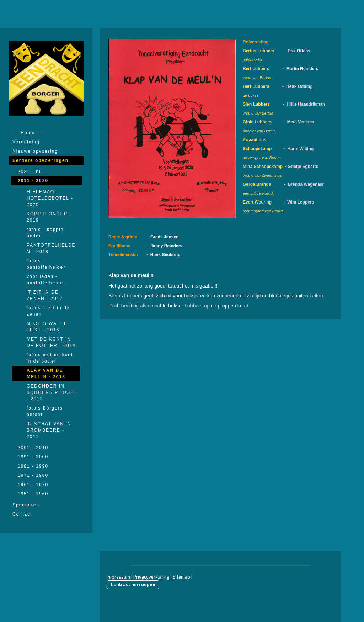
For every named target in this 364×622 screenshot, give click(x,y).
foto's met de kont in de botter (50, 358)
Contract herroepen (133, 584)
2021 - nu (30, 172)
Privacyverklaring (151, 577)
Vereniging (26, 142)
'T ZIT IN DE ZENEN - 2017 (45, 295)
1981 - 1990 (33, 466)
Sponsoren (26, 505)
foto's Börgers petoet (45, 411)
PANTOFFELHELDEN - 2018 (51, 248)
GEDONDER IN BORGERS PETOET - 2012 (51, 392)
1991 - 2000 (33, 457)
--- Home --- (28, 133)
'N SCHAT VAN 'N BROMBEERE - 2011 (49, 430)
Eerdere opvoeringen (41, 160)
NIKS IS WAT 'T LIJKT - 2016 (47, 327)
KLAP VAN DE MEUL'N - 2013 (46, 374)
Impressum (118, 577)
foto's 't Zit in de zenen (48, 311)
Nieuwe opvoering (35, 151)
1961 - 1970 (33, 485)
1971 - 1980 (33, 475)
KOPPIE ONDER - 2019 (49, 217)
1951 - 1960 (33, 494)
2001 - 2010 (33, 448)
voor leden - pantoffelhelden (47, 280)
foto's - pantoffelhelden (47, 264)
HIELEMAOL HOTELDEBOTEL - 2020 (50, 198)
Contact (22, 514)
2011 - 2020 (33, 181)
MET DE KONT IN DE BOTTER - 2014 (51, 342)
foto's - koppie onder (45, 233)
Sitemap (181, 577)
